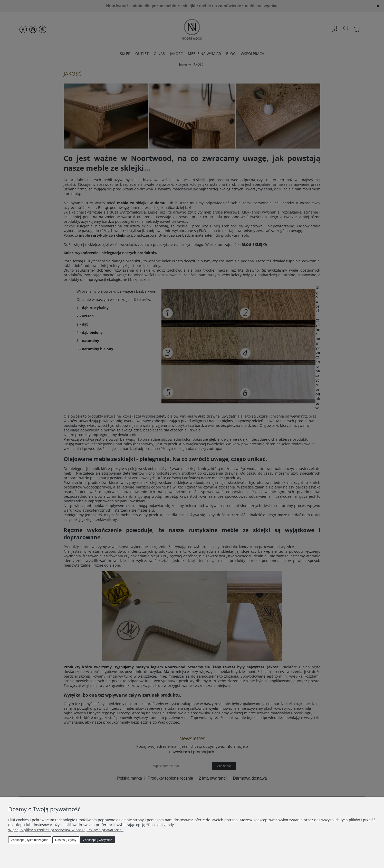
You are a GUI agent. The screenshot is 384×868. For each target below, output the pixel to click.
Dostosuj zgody (66, 840)
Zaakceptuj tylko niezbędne (30, 840)
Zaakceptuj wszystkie (97, 840)
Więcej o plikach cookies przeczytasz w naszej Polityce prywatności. (66, 830)
